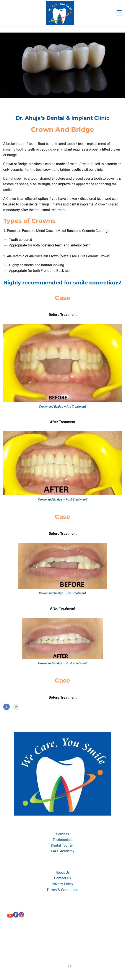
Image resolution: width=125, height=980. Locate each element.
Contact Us (62, 878)
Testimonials (62, 840)
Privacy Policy (62, 884)
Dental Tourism (63, 845)
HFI (70, 966)
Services (62, 834)
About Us (63, 872)
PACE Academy (63, 851)
